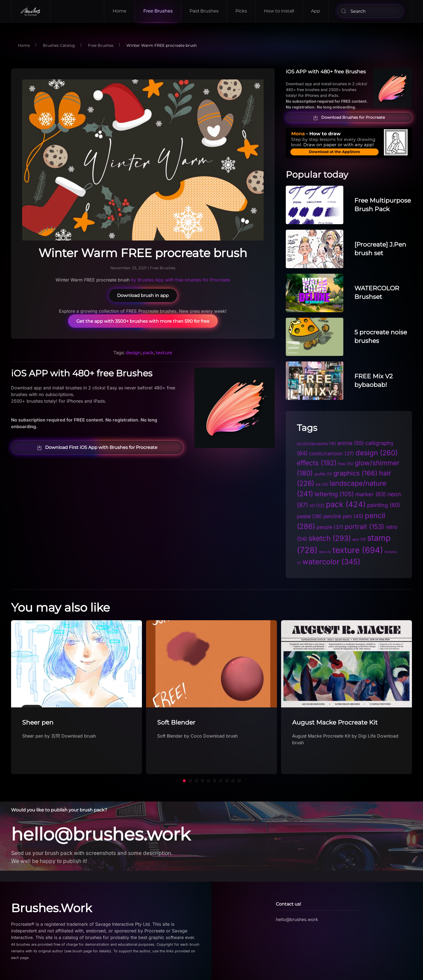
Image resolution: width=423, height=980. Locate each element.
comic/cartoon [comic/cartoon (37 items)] (332, 453)
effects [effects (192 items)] (317, 463)
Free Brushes (158, 11)
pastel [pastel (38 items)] (309, 516)
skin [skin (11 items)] (359, 539)
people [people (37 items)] (330, 527)
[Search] (370, 11)
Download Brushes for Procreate (349, 118)
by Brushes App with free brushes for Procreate (181, 280)
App (316, 11)
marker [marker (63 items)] (371, 494)
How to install (279, 11)
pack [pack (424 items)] (346, 504)
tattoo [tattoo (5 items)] (325, 552)
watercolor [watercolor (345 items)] (331, 562)
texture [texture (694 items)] (358, 550)
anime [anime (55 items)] (351, 443)
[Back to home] (31, 11)
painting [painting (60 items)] (384, 505)
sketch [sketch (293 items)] (330, 538)
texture (164, 353)
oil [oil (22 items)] (317, 505)
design (133, 353)
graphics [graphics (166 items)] (355, 473)
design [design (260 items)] (377, 453)
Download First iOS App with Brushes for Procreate (97, 448)
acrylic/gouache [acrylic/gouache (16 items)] (316, 444)
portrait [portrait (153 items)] (364, 527)
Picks (241, 11)
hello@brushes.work (98, 834)
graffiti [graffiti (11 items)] (323, 474)
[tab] (184, 781)
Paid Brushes (204, 11)
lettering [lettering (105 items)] (334, 494)
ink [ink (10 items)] (322, 484)
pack (148, 353)
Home (120, 11)
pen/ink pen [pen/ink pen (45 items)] (343, 516)
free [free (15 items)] (346, 464)
